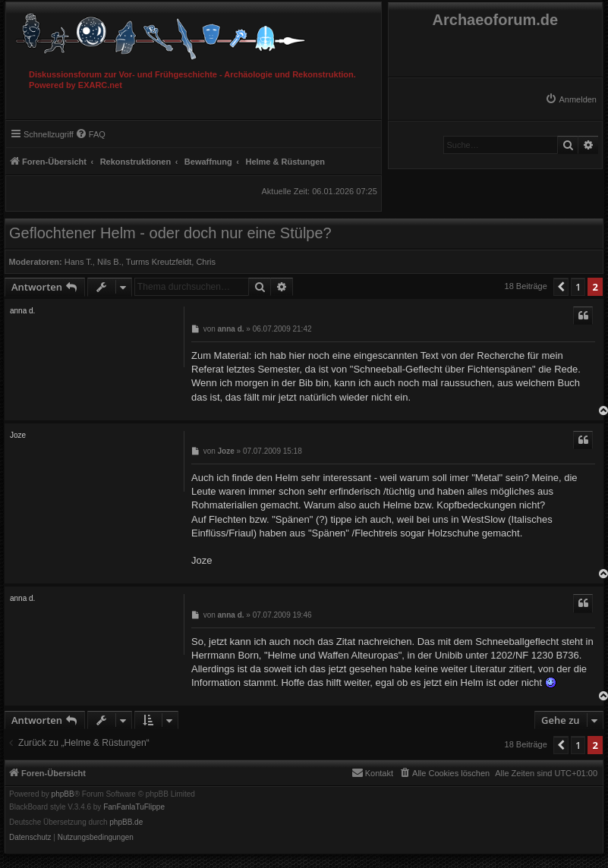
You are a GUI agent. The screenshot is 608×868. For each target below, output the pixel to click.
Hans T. (79, 262)
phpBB (63, 794)
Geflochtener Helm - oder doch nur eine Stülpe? (170, 233)
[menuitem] (571, 99)
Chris (206, 262)
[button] (561, 287)
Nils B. (109, 262)
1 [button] (578, 287)
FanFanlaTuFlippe (134, 807)
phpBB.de (126, 822)
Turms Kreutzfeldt (159, 262)
